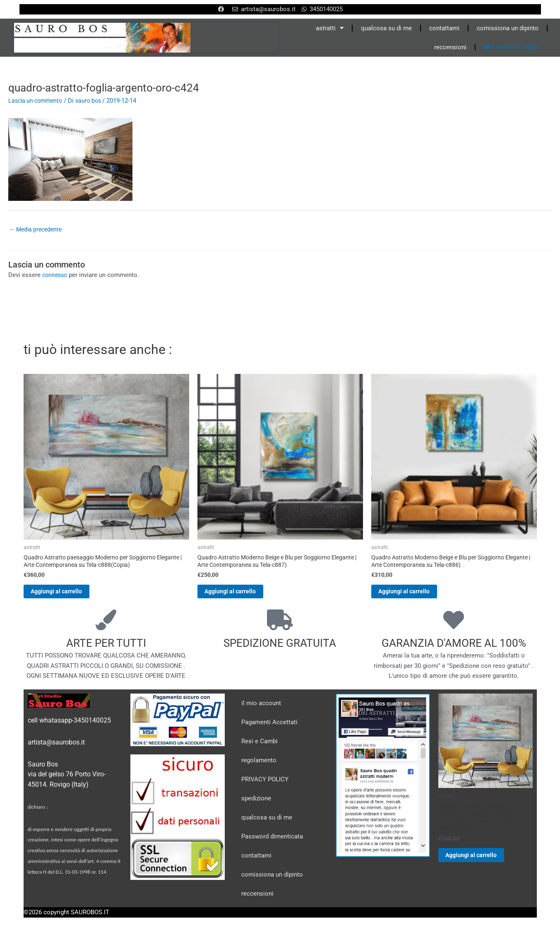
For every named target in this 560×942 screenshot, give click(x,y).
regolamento (259, 766)
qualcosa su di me (386, 28)
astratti (330, 28)
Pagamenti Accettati (269, 728)
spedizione (256, 804)
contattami (444, 28)
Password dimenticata (272, 842)
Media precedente (38, 230)
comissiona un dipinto (508, 28)
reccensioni (450, 47)
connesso (56, 276)
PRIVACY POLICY (265, 785)
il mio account (261, 708)
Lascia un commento (37, 101)
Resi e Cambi (260, 747)
